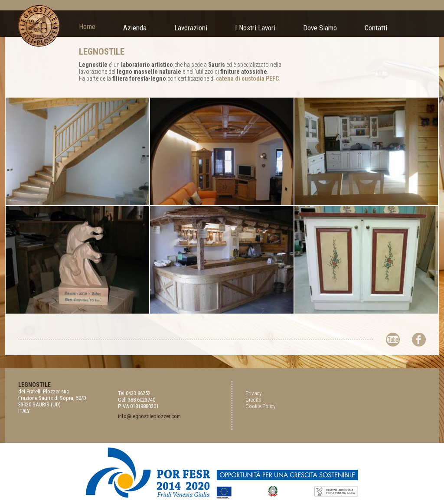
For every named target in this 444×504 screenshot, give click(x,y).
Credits (253, 400)
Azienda (135, 28)
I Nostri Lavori (255, 28)
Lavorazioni (191, 28)
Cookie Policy (260, 406)
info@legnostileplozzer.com (149, 416)
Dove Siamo (320, 28)
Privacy (253, 393)
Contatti (376, 28)
